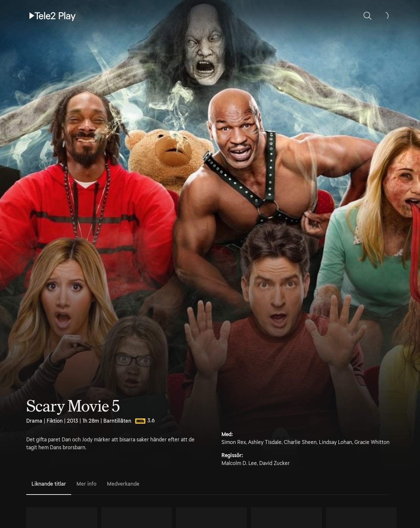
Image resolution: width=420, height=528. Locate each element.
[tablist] (207, 484)
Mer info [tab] (86, 484)
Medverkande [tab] (123, 484)
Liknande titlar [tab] (49, 484)
